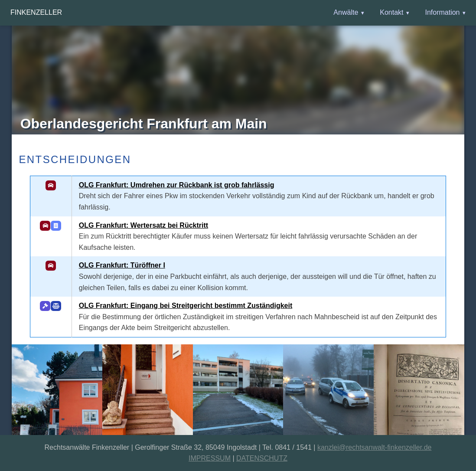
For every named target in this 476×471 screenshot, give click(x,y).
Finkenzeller (36, 12)
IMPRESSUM (210, 458)
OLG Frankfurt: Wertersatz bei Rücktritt (143, 225)
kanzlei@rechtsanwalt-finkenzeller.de (374, 447)
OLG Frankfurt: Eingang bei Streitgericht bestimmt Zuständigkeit (186, 306)
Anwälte (346, 12)
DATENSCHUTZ (262, 458)
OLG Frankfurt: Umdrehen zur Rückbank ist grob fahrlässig (177, 185)
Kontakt (391, 12)
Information (442, 12)
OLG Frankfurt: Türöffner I (122, 265)
